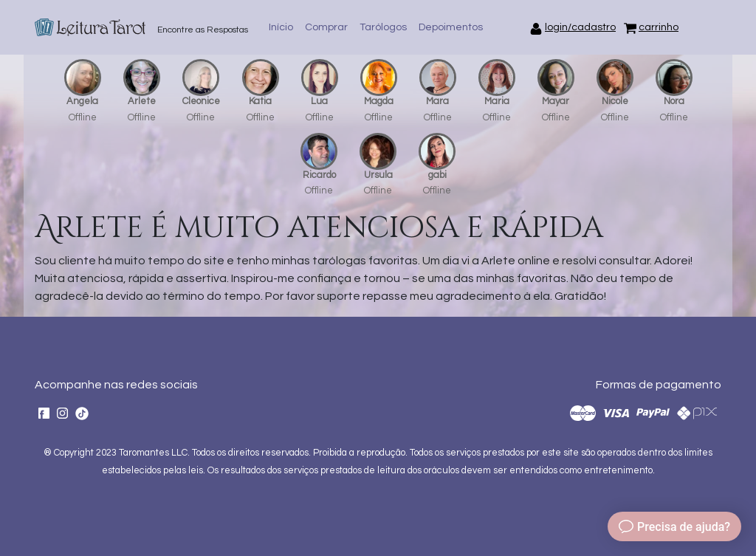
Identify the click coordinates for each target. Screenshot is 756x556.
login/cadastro (580, 27)
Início (281, 27)
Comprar (326, 27)
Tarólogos (383, 27)
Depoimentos (451, 27)
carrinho (659, 27)
